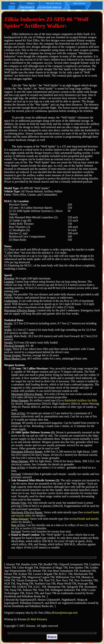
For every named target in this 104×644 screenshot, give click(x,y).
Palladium (31, 3)
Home (13, 3)
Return (52, 637)
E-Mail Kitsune (37, 619)
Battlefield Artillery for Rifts (81, 400)
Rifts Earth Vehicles (54, 3)
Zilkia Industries (79, 3)
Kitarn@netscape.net (65, 613)
